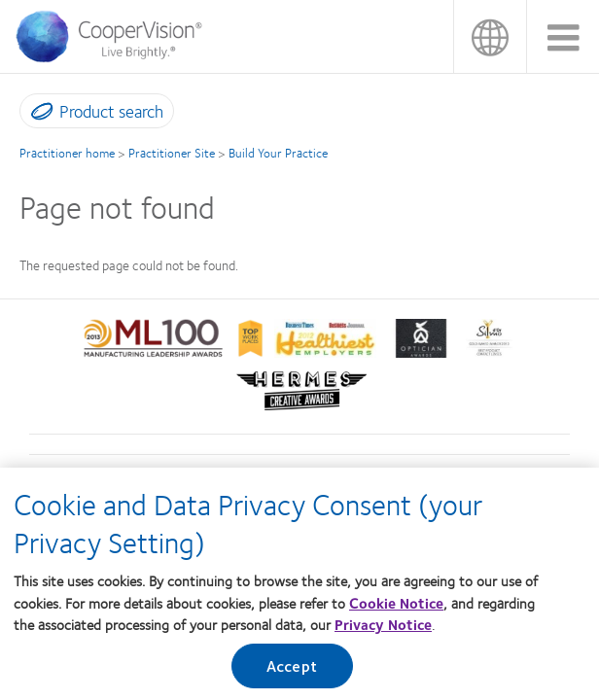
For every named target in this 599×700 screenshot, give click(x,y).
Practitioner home (67, 153)
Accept (292, 675)
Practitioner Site (172, 153)
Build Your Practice (278, 153)
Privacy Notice (383, 634)
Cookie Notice (396, 612)
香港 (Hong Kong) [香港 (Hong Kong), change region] (490, 36)
